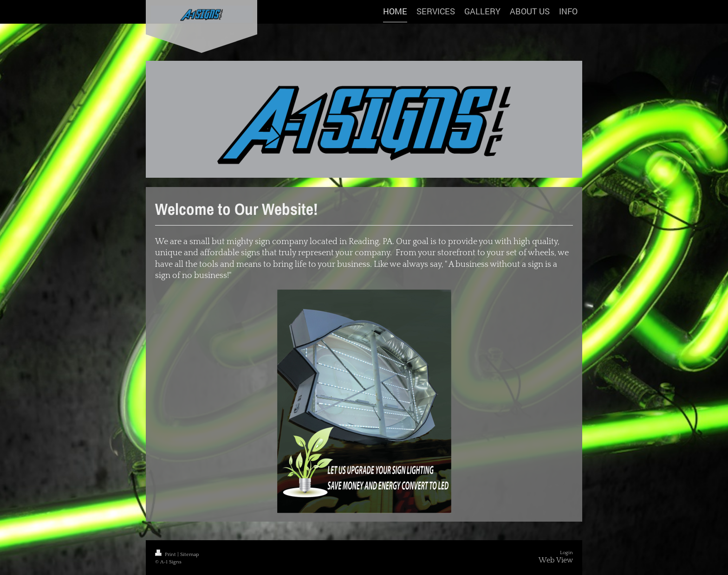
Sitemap (190, 555)
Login (566, 553)
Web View (556, 560)
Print (166, 555)
